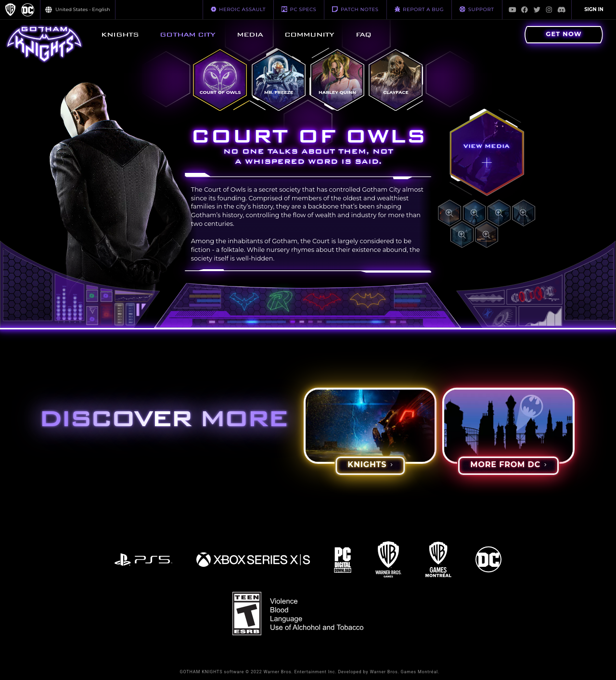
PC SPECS (299, 9)
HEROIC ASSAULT (238, 9)
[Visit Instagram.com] (549, 10)
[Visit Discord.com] (562, 10)
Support (477, 9)
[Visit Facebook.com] (525, 10)
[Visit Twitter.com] (537, 10)
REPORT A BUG (419, 9)
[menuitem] (120, 35)
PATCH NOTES (355, 9)
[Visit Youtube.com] (513, 10)
